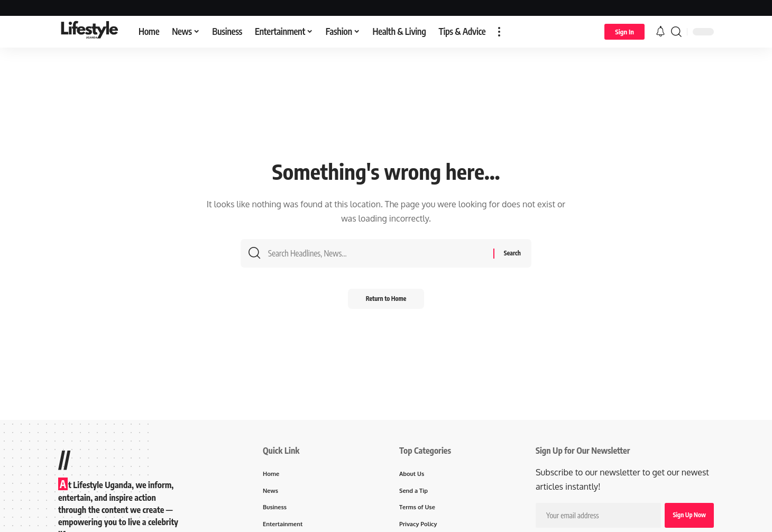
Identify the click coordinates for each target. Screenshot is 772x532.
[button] (499, 32)
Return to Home (386, 302)
